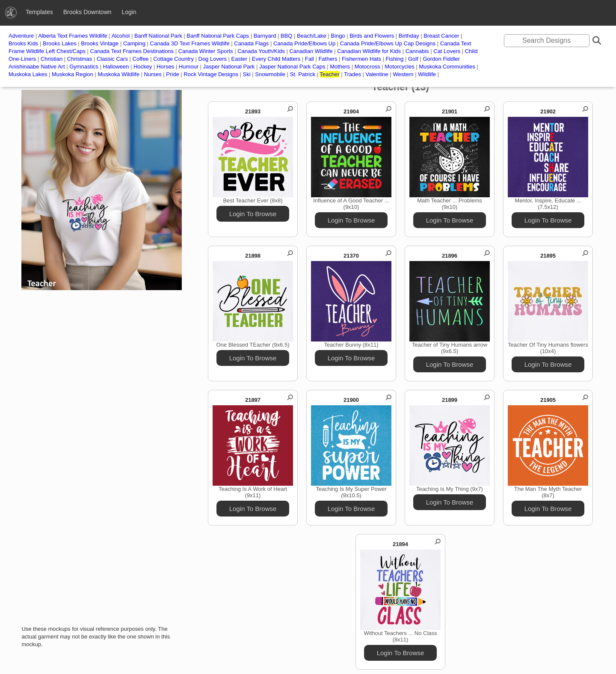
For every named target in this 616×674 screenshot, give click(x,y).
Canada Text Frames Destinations (133, 51)
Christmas (80, 59)
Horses (165, 67)
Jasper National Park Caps (292, 67)
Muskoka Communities (447, 67)
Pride (172, 74)
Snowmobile (270, 74)
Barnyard (265, 36)
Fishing (394, 59)
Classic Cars (112, 59)
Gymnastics (84, 67)
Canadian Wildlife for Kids (369, 51)
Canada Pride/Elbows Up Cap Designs (388, 43)
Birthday (409, 36)
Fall (309, 59)
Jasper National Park (229, 67)
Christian (52, 59)
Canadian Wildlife (311, 51)
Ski (247, 74)
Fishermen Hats (361, 59)
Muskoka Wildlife (118, 74)
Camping (134, 43)
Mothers (340, 67)
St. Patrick (303, 74)
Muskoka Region (73, 74)
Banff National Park (158, 36)
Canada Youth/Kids (261, 51)
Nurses (153, 74)
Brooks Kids (23, 43)
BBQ (286, 36)
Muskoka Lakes (28, 74)
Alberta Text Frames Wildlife (73, 36)
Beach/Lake (312, 36)
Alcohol (121, 36)
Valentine (377, 74)
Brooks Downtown (87, 12)
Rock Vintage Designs (211, 74)
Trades (352, 74)
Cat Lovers (447, 51)
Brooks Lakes (60, 43)
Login (129, 12)
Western (403, 74)
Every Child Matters (276, 59)
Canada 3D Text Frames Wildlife (190, 43)
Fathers (328, 59)
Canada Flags (251, 43)
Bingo (338, 36)
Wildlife (427, 74)
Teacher (329, 74)
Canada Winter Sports (206, 51)
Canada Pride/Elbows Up (304, 43)
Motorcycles (399, 67)
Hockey (143, 67)
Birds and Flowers (372, 36)
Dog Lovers (213, 59)
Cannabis (417, 51)
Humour (189, 67)
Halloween (116, 67)
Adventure (21, 36)
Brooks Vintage (100, 43)
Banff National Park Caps (218, 36)
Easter (240, 59)
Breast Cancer (441, 36)
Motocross (367, 67)
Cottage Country (173, 59)
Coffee (141, 59)
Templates (39, 12)
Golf (413, 59)
